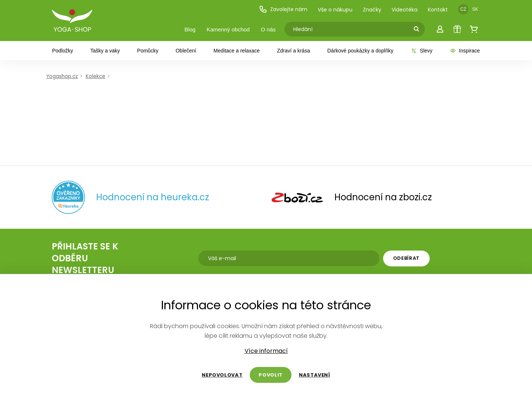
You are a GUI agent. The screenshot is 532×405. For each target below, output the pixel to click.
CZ (463, 9)
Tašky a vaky (105, 51)
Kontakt (438, 10)
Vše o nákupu (335, 10)
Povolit (271, 375)
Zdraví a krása (294, 51)
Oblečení (186, 51)
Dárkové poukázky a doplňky (360, 51)
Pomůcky (148, 51)
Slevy (421, 51)
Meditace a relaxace (237, 51)
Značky (372, 10)
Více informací (266, 351)
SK (475, 9)
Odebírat (406, 258)
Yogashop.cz (62, 76)
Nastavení (315, 375)
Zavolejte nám (283, 9)
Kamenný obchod (228, 29)
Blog (190, 29)
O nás (268, 29)
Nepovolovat (222, 375)
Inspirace (465, 51)
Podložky (63, 51)
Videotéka (405, 10)
